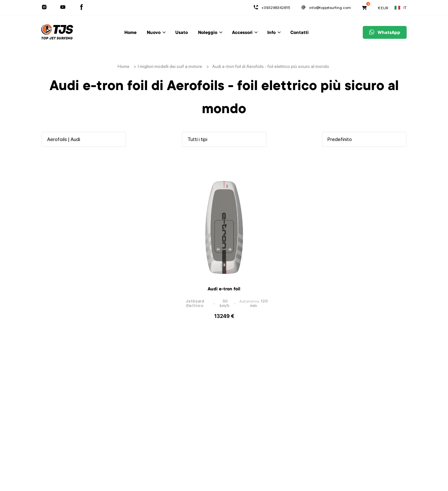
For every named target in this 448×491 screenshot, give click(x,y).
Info (271, 33)
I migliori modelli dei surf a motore (170, 66)
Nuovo (154, 33)
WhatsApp (385, 33)
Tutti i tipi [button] (197, 139)
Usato (182, 33)
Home (130, 33)
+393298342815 (272, 8)
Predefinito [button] (340, 139)
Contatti (299, 33)
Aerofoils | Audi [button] (64, 139)
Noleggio (208, 33)
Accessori (242, 33)
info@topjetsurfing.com (326, 8)
